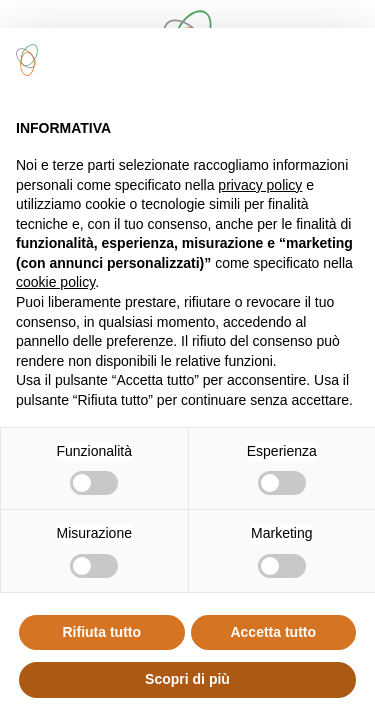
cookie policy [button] (55, 282)
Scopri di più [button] (187, 679)
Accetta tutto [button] (273, 632)
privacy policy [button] (260, 185)
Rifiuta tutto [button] (101, 632)
